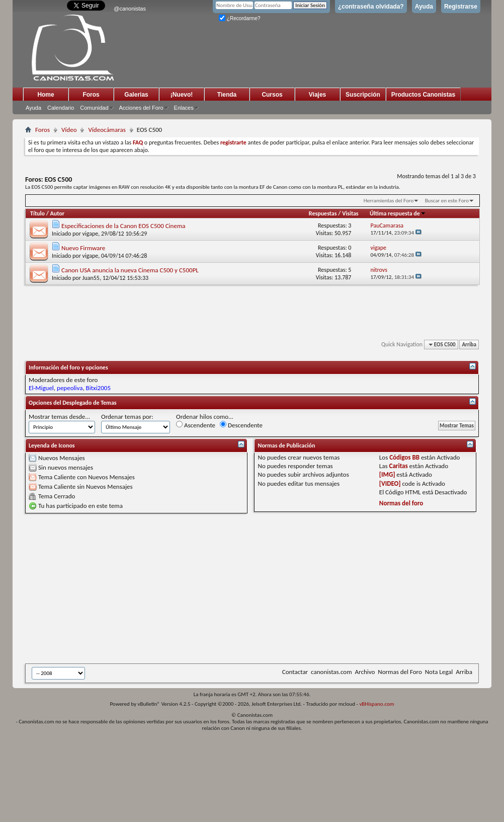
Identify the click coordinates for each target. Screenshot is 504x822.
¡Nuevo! (182, 95)
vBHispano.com (376, 704)
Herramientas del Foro (389, 201)
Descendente (241, 425)
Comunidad (94, 108)
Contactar (295, 672)
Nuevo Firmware (83, 248)
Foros (91, 95)
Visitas (350, 213)
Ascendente (196, 425)
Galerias (136, 95)
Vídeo (69, 130)
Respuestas (323, 213)
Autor (57, 213)
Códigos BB (404, 457)
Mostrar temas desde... (59, 417)
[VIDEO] (390, 483)
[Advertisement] (184, 588)
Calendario (61, 108)
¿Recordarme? (239, 18)
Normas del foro (401, 503)
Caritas (399, 466)
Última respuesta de (398, 213)
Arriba (469, 345)
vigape (91, 234)
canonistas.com (331, 672)
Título (37, 213)
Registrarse (461, 7)
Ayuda (424, 7)
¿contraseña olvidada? (371, 7)
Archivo (365, 672)
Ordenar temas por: (127, 417)
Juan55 (91, 278)
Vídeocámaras (107, 130)
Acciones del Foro (141, 108)
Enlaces (184, 108)
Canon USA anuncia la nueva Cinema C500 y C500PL (130, 270)
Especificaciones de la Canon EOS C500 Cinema (123, 226)
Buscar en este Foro (447, 201)
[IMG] (387, 474)
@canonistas (130, 9)
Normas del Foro (400, 672)
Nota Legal (439, 672)
